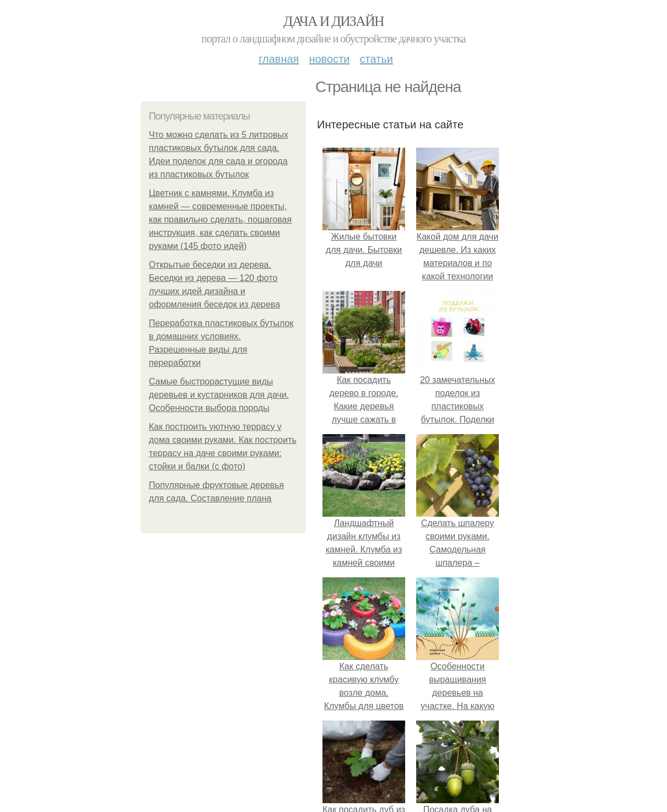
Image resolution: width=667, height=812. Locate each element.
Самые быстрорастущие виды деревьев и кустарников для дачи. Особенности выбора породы (219, 395)
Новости (329, 59)
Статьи (376, 59)
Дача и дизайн (333, 21)
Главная (279, 59)
